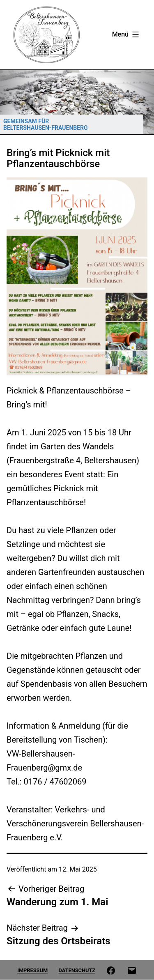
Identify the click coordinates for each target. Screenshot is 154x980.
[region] (77, 102)
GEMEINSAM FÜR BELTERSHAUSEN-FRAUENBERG (46, 124)
